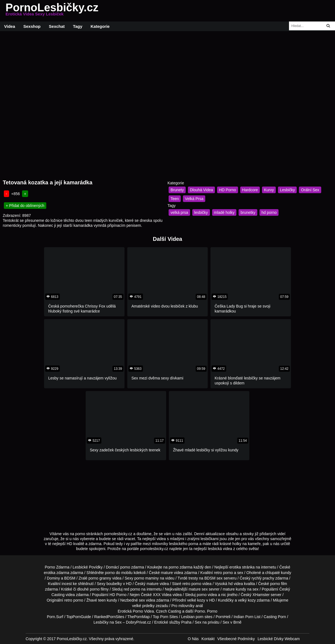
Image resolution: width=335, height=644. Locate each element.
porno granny (100, 578)
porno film (279, 584)
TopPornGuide (79, 617)
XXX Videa (162, 595)
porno (125, 567)
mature (167, 573)
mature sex (198, 589)
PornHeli (223, 617)
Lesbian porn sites (197, 617)
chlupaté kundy (278, 573)
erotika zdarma (57, 573)
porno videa (207, 595)
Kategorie (100, 26)
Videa (10, 26)
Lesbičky (287, 190)
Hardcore (250, 190)
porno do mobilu (119, 573)
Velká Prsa (194, 199)
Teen (175, 199)
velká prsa (179, 212)
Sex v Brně (232, 622)
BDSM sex (214, 578)
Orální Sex (310, 190)
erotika (235, 567)
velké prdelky (144, 606)
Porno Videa (143, 611)
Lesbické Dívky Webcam (279, 639)
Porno (200, 611)
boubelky (114, 584)
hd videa (236, 584)
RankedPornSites (109, 617)
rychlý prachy (263, 578)
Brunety (177, 190)
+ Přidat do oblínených (25, 206)
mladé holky (224, 212)
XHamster (261, 595)
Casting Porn (275, 617)
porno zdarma (180, 567)
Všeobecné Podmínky (236, 639)
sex (142, 600)
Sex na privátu (207, 622)
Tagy (78, 26)
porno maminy (147, 578)
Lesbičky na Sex (108, 622)
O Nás (193, 639)
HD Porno (227, 190)
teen (102, 600)
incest (67, 584)
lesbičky (201, 212)
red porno (132, 589)
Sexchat (57, 26)
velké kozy (196, 600)
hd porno (269, 212)
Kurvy (269, 190)
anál (199, 606)
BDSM (70, 578)
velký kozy (247, 600)
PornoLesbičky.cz (52, 11)
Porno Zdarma (57, 567)
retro (68, 600)
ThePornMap (138, 617)
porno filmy (99, 589)
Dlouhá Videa (201, 190)
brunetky (248, 212)
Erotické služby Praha (173, 622)
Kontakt (208, 639)
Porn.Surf (55, 617)
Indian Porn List (247, 617)
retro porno (223, 573)
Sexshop (32, 26)
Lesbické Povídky (88, 567)
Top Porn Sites (165, 617)
